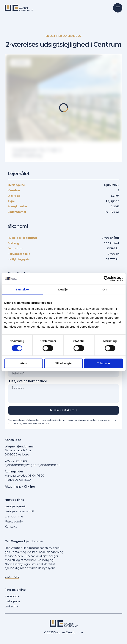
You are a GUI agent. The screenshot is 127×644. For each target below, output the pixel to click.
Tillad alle (104, 363)
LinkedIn (11, 606)
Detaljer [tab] (64, 289)
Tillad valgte (63, 363)
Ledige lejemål (16, 506)
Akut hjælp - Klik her (20, 487)
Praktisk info (14, 521)
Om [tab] (105, 289)
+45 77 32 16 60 (16, 461)
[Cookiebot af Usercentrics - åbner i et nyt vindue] (106, 279)
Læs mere (12, 577)
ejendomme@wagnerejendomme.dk (33, 465)
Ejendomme (14, 516)
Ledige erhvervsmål (19, 511)
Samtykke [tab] (22, 289)
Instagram (12, 601)
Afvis (24, 363)
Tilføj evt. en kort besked (28, 381)
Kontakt (11, 526)
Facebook (12, 596)
